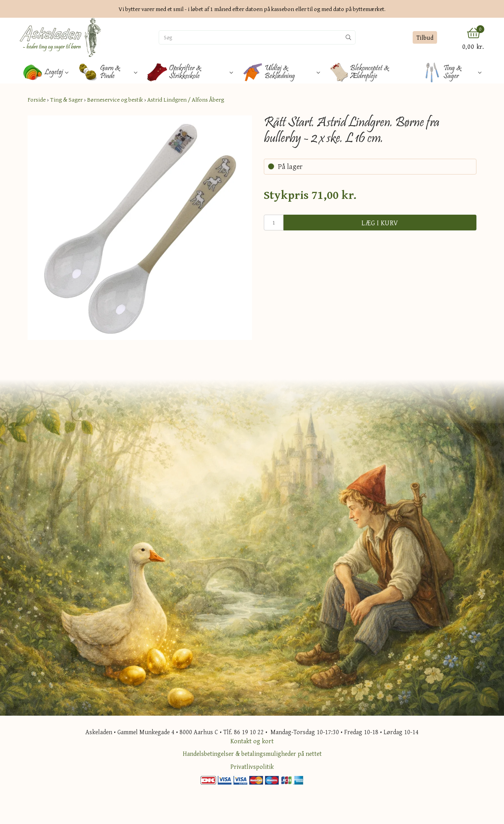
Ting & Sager (66, 99)
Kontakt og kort (252, 741)
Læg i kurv (380, 223)
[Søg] (250, 37)
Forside (37, 99)
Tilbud (425, 37)
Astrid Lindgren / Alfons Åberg (186, 99)
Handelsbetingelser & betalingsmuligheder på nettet (252, 753)
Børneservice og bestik (115, 99)
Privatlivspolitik (252, 766)
